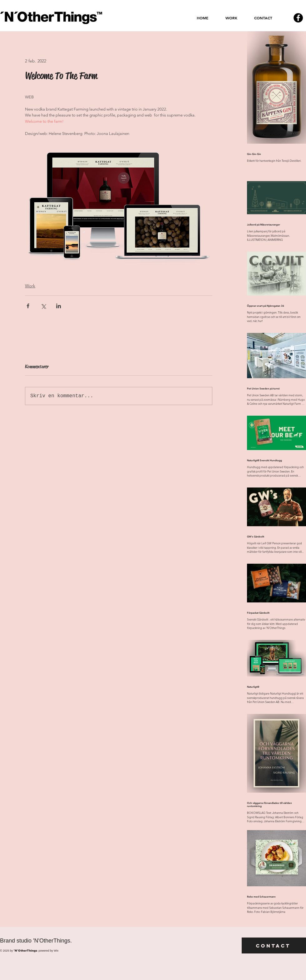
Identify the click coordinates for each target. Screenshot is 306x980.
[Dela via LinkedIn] (59, 306)
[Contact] (274, 945)
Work (30, 286)
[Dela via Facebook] (28, 306)
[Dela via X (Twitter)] (43, 306)
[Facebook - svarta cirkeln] (298, 18)
